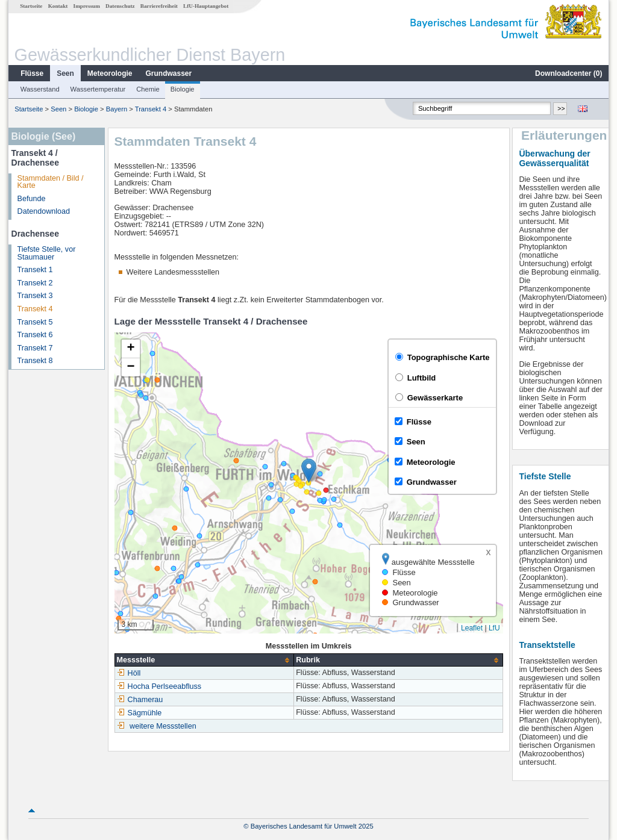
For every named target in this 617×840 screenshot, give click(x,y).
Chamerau (140, 700)
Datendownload (44, 211)
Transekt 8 (35, 361)
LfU (494, 628)
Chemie (148, 89)
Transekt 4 (151, 109)
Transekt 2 (35, 283)
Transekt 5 (35, 322)
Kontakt (58, 6)
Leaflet (472, 628)
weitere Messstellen (163, 726)
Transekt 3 (35, 296)
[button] (309, 471)
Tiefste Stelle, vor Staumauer (47, 253)
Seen (65, 73)
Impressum (87, 6)
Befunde (32, 199)
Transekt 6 (35, 335)
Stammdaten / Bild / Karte (51, 182)
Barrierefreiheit (159, 6)
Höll (129, 673)
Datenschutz (120, 6)
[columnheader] (204, 660)
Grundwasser (169, 73)
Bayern (117, 109)
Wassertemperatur (98, 89)
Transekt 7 (35, 348)
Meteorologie (110, 73)
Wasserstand (40, 89)
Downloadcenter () (568, 73)
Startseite (31, 6)
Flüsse (32, 73)
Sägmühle (139, 713)
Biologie (183, 89)
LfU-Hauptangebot (206, 6)
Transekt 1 (35, 270)
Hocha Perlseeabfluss (159, 686)
